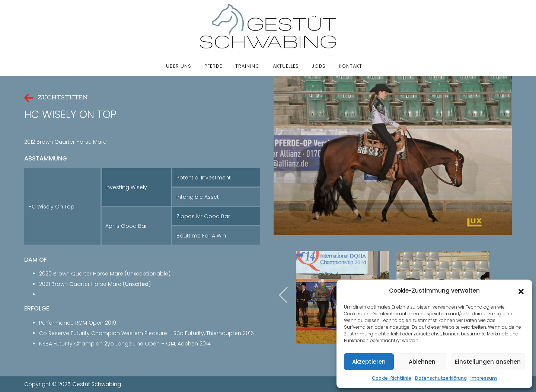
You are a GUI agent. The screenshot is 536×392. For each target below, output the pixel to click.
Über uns (179, 66)
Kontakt (350, 66)
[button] (521, 291)
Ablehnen (422, 362)
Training (248, 66)
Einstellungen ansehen (488, 362)
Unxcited (137, 284)
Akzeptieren (369, 362)
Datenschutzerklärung (441, 378)
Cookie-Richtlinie (392, 378)
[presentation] (283, 295)
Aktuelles (286, 66)
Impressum (484, 378)
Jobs (319, 66)
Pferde (213, 66)
